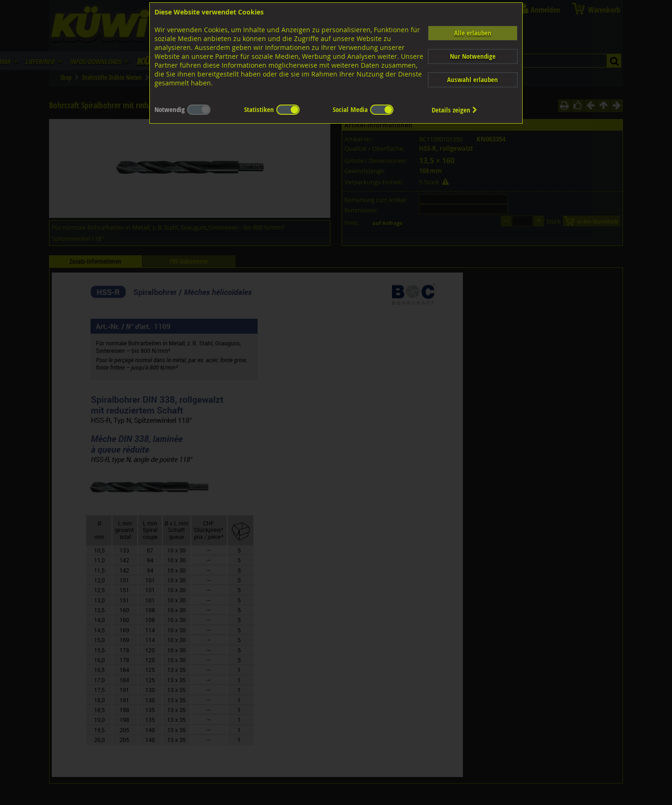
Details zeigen (455, 110)
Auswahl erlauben (472, 80)
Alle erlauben (473, 33)
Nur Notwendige (473, 56)
